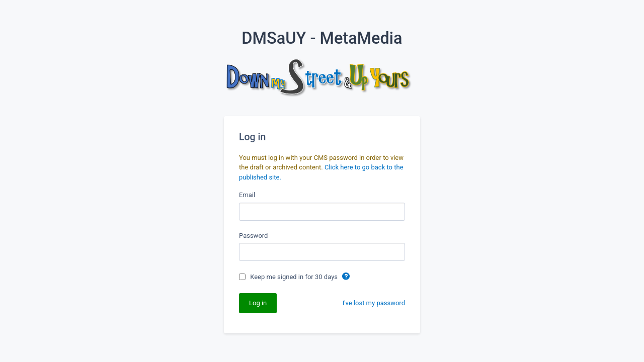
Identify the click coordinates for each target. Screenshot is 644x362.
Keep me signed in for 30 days (295, 277)
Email (247, 195)
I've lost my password (374, 303)
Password (253, 236)
